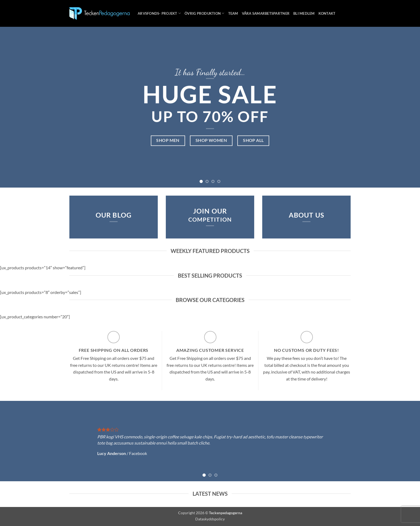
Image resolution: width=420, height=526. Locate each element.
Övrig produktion (205, 13)
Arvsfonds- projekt (159, 13)
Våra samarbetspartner (266, 13)
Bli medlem (304, 13)
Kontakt (327, 13)
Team (233, 13)
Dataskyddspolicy (210, 519)
